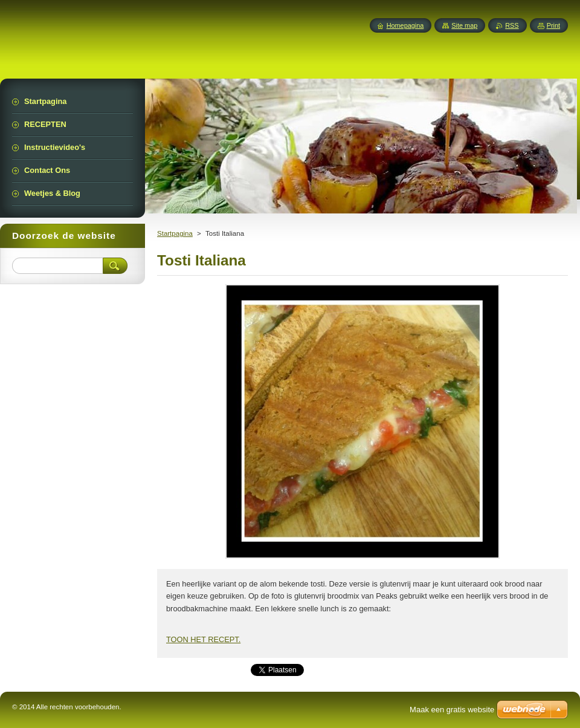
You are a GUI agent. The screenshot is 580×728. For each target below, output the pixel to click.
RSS (512, 25)
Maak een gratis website (452, 710)
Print (553, 25)
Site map (464, 25)
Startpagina (175, 233)
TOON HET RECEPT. (203, 639)
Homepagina (405, 25)
